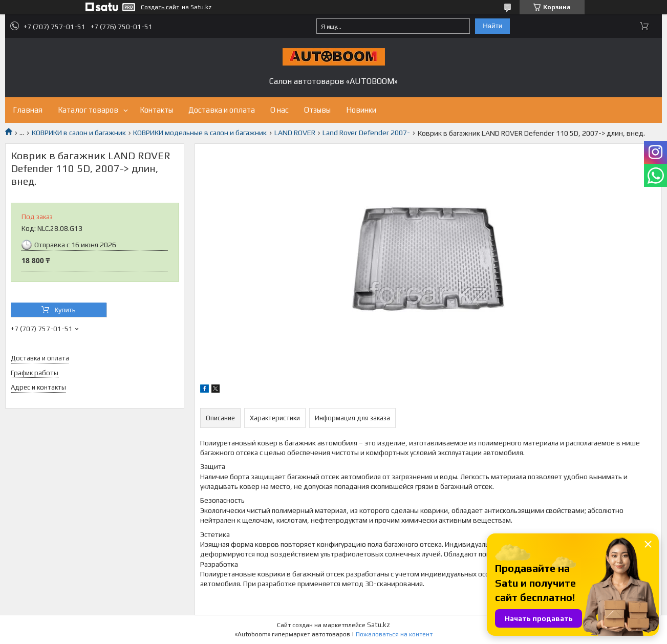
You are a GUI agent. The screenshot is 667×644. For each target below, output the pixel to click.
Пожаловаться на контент (394, 634)
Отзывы (317, 110)
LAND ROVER (295, 133)
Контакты (156, 110)
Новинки (361, 110)
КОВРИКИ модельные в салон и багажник (200, 133)
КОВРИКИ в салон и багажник (79, 133)
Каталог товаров (88, 110)
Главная (28, 110)
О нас (279, 110)
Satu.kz (379, 625)
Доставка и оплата (222, 110)
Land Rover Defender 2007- (366, 133)
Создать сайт (160, 7)
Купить (65, 310)
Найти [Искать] (492, 26)
